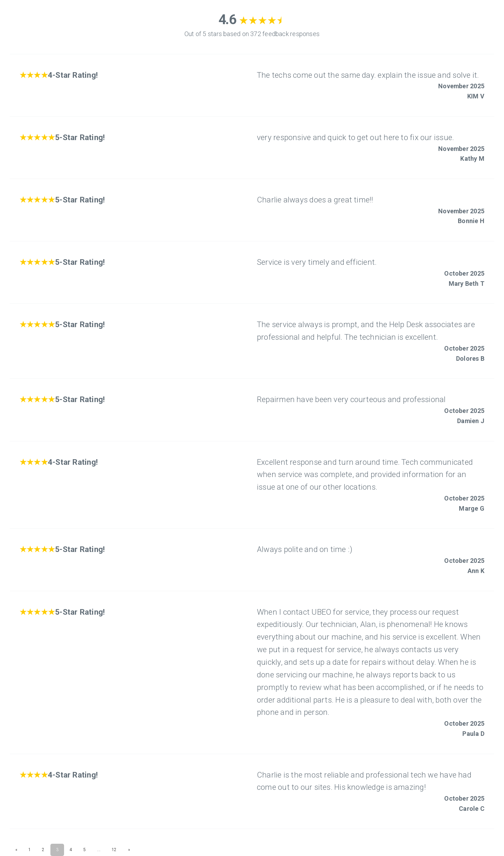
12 (114, 850)
